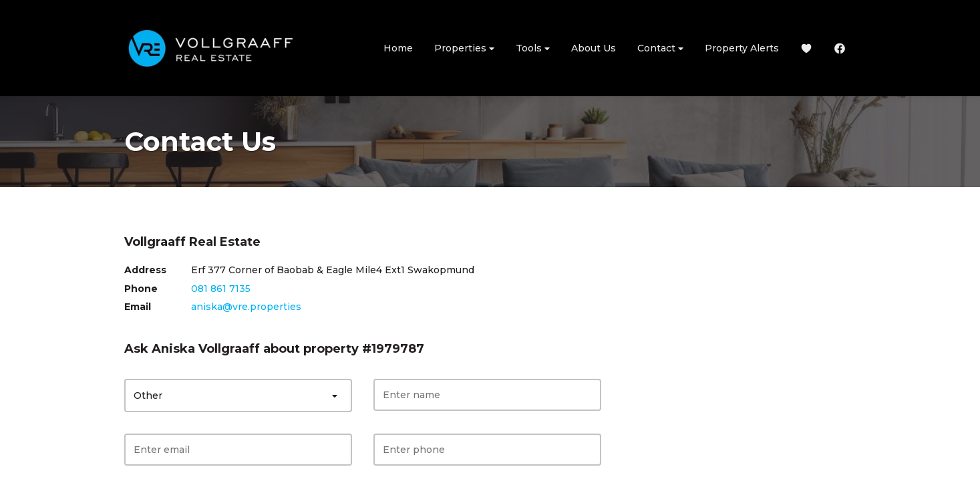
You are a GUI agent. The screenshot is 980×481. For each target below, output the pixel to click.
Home (398, 48)
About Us (594, 48)
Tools (533, 48)
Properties (464, 48)
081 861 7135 (221, 289)
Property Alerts (742, 48)
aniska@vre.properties (246, 307)
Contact (660, 48)
